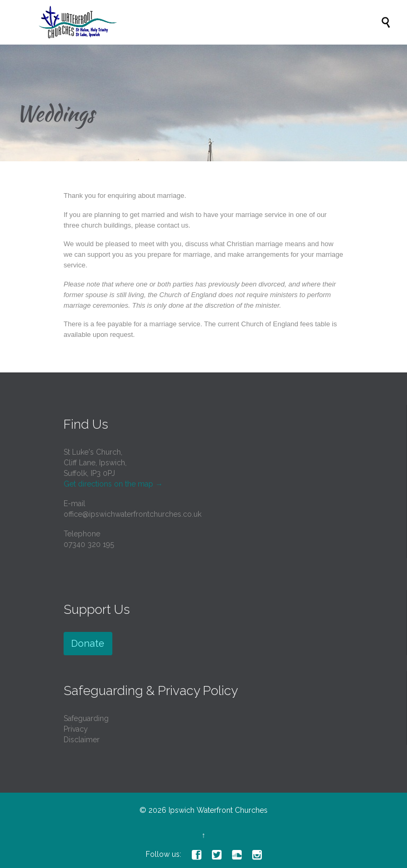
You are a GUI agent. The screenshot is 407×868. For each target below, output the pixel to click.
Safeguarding (86, 718)
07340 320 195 (89, 544)
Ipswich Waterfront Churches (218, 810)
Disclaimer (82, 740)
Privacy (76, 729)
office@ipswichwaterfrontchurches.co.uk (132, 514)
